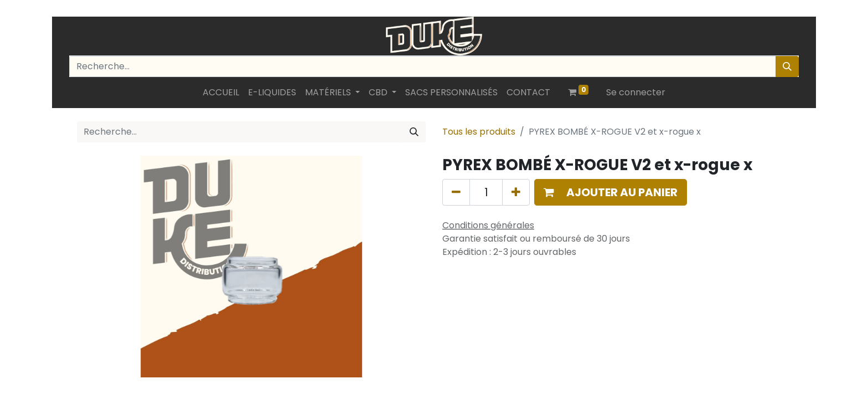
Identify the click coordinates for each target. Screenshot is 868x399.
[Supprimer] (456, 192)
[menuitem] (221, 93)
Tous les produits (479, 132)
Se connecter (636, 92)
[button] (611, 192)
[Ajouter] (516, 192)
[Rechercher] (787, 66)
